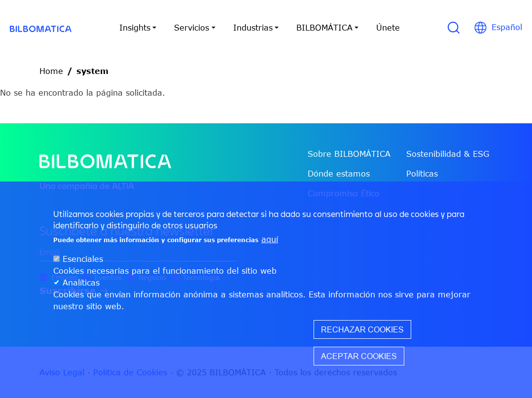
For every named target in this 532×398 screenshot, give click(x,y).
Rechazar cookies (362, 332)
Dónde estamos (339, 174)
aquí (270, 242)
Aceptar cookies (359, 359)
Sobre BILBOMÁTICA (349, 154)
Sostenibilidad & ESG (448, 154)
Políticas (422, 174)
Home (51, 71)
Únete (388, 28)
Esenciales (83, 261)
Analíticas (81, 285)
